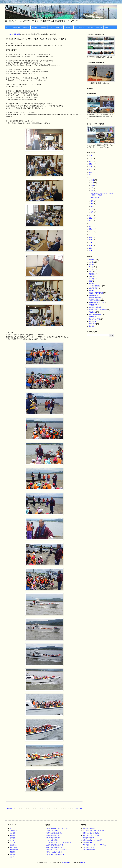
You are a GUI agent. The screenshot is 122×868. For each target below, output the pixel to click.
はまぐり (13, 842)
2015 (91, 221)
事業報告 (35, 27)
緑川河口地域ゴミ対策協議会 (98, 310)
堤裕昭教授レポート (53, 835)
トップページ (93, 322)
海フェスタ (93, 324)
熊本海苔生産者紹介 (89, 828)
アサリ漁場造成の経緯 (53, 838)
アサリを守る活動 (52, 831)
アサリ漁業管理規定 (53, 840)
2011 (91, 232)
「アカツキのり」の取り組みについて (95, 831)
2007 (91, 243)
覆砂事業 (92, 326)
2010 (91, 235)
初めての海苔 (95, 198)
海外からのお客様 (95, 319)
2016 (91, 218)
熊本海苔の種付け (88, 838)
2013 (91, 226)
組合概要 (26, 27)
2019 (91, 175)
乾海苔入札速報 (88, 842)
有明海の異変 (93, 317)
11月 (93, 183)
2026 (91, 156)
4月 (92, 204)
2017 (91, 215)
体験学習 (17, 34)
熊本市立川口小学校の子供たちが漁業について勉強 (102, 194)
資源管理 (91, 27)
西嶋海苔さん (93, 305)
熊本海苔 (43, 27)
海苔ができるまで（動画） (91, 833)
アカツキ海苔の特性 (89, 850)
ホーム (8, 27)
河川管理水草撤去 (95, 300)
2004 (91, 248)
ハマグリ (59, 27)
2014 (91, 224)
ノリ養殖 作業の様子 (96, 286)
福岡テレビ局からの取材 (54, 852)
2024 (91, 161)
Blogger (83, 862)
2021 (91, 169)
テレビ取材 (13, 847)
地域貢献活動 (93, 288)
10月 (93, 185)
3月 (92, 207)
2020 (91, 172)
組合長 (91, 262)
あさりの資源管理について (55, 845)
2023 (91, 164)
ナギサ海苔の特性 (88, 847)
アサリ (51, 27)
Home (10, 34)
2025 (91, 159)
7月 (92, 188)
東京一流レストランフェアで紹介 (57, 850)
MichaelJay (65, 862)
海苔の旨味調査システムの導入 (92, 840)
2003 (91, 251)
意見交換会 (93, 312)
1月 (92, 212)
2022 (91, 167)
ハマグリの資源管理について (55, 847)
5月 (92, 201)
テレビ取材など (80, 27)
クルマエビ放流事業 (95, 307)
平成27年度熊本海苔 (95, 314)
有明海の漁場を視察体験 (54, 833)
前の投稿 (79, 808)
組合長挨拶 (17, 27)
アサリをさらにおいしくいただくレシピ (59, 842)
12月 (93, 180)
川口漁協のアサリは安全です (55, 854)
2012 (91, 229)
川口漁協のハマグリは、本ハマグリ (58, 828)
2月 (92, 209)
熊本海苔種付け (94, 295)
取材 (90, 272)
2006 (91, 245)
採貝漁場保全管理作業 (96, 293)
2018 (91, 178)
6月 (92, 191)
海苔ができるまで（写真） (91, 835)
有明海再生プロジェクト (97, 302)
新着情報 (99, 27)
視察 (90, 276)
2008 (91, 240)
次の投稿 (9, 808)
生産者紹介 (68, 27)
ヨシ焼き (92, 279)
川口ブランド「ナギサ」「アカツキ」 (95, 845)
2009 (91, 237)
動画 (106, 27)
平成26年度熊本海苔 (95, 298)
